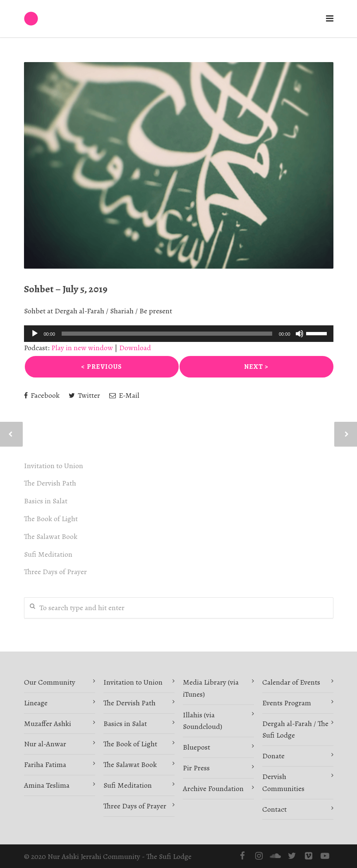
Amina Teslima (47, 785)
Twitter (84, 395)
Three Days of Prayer (55, 572)
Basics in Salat (46, 501)
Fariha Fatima (45, 765)
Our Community (50, 682)
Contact (274, 809)
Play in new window (82, 348)
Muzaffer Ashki (48, 724)
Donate (273, 756)
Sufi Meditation (48, 554)
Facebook (42, 395)
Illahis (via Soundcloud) (202, 721)
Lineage (36, 703)
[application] (179, 334)
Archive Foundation (213, 789)
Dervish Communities (283, 783)
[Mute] (299, 334)
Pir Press (196, 768)
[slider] (167, 334)
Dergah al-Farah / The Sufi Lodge (295, 730)
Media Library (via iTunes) (211, 688)
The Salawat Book (51, 536)
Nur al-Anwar (45, 744)
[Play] (35, 334)
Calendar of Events (291, 682)
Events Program (287, 703)
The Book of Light (51, 519)
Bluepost (196, 747)
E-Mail (124, 395)
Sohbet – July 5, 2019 (66, 289)
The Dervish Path (50, 483)
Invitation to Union (54, 466)
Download (135, 348)
